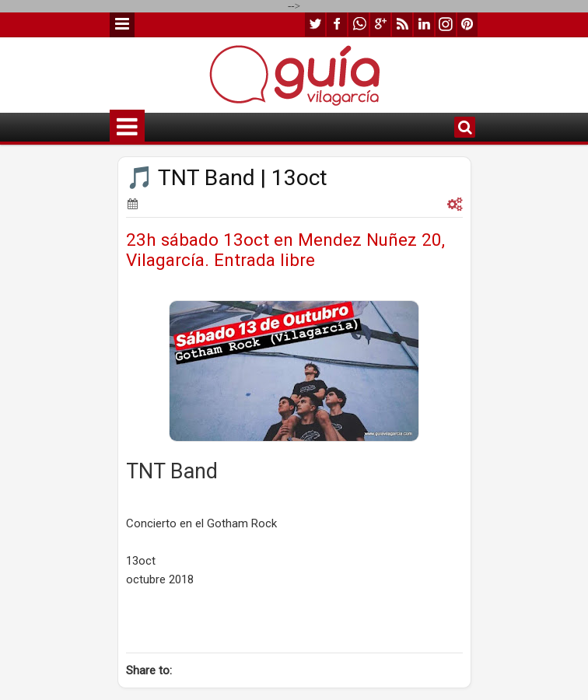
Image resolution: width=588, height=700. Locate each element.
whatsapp (359, 24)
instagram (446, 24)
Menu (122, 25)
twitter (315, 24)
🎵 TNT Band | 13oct (227, 178)
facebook (337, 24)
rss (402, 24)
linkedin (424, 24)
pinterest (467, 24)
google (380, 24)
